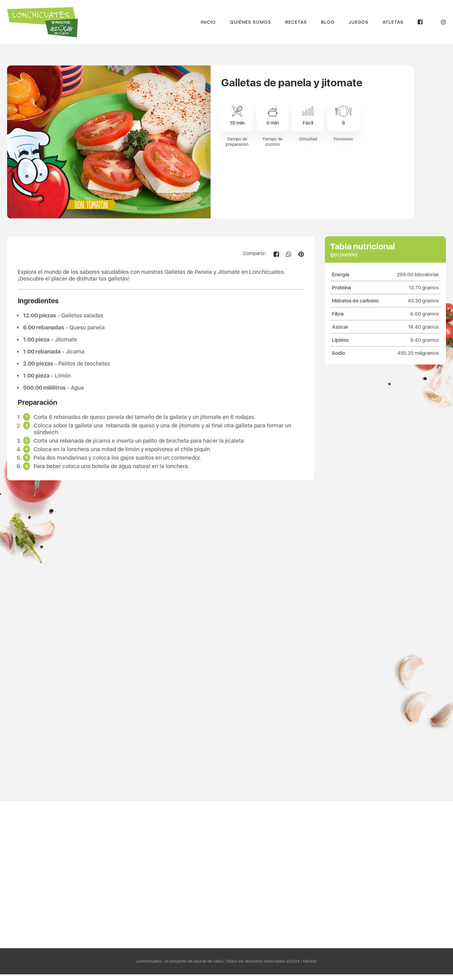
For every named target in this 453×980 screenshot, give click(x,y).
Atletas (393, 22)
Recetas (296, 22)
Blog (328, 22)
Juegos (359, 22)
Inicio (208, 22)
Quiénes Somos (251, 22)
